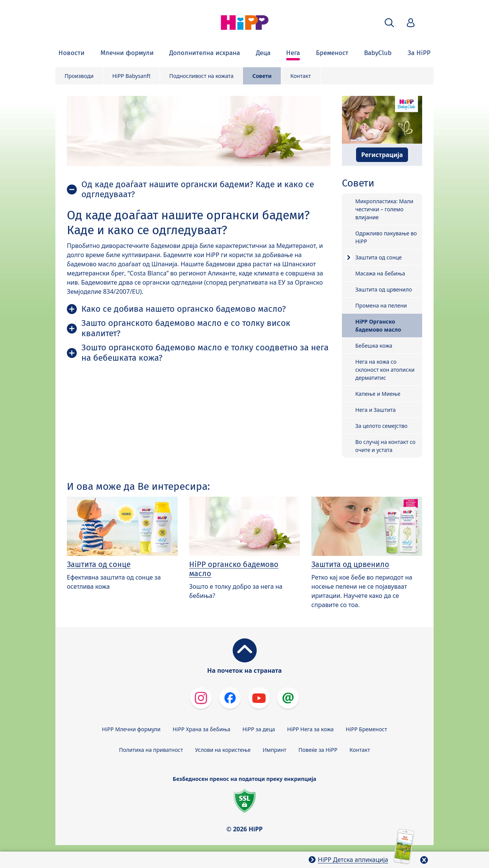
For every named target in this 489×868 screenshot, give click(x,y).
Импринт (275, 750)
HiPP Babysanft (131, 76)
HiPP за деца (259, 729)
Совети (262, 76)
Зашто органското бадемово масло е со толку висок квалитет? (186, 328)
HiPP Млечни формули (131, 729)
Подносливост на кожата (201, 76)
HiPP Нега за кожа (311, 729)
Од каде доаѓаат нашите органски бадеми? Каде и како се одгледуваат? (198, 189)
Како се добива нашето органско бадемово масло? (184, 309)
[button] (389, 23)
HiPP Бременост (366, 729)
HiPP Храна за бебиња (202, 729)
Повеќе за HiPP (318, 750)
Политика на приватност (151, 750)
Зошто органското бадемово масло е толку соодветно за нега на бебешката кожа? (205, 353)
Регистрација (382, 155)
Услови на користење (223, 750)
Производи (79, 76)
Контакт (301, 76)
